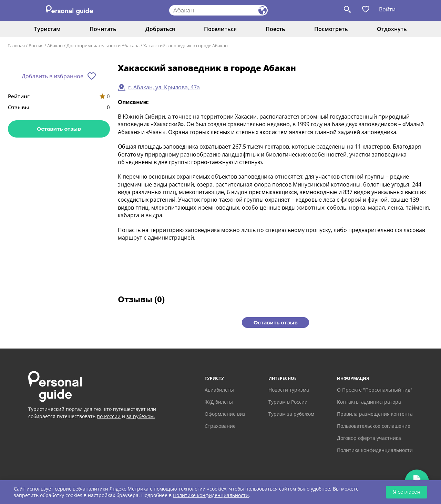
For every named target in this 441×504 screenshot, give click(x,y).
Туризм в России (288, 402)
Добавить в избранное (53, 76)
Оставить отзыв (59, 129)
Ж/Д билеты (219, 402)
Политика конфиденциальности (375, 450)
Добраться (160, 29)
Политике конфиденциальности (211, 495)
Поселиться (220, 29)
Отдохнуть (392, 29)
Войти (387, 9)
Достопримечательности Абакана (103, 46)
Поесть (275, 29)
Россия (36, 46)
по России (109, 416)
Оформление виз (225, 414)
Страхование (220, 426)
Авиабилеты (219, 390)
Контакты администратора (369, 402)
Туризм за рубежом (291, 414)
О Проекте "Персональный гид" (375, 390)
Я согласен (407, 492)
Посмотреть (331, 29)
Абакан (55, 46)
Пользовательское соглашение (374, 426)
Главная (16, 46)
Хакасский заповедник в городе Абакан (186, 46)
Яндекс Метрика (129, 489)
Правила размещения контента (375, 414)
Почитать (103, 29)
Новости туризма (289, 390)
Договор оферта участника (369, 438)
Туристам (47, 29)
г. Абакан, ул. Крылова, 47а (164, 87)
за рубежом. (141, 416)
